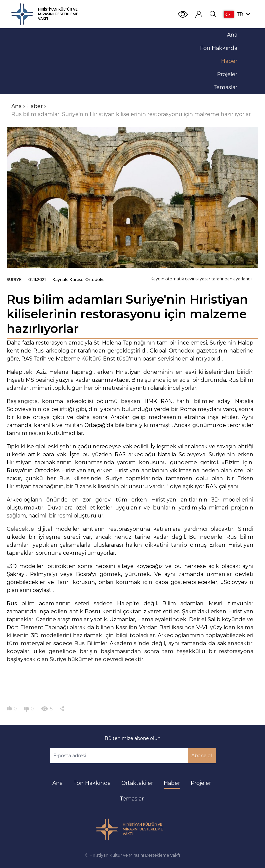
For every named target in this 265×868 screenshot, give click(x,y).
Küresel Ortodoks (87, 280)
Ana (57, 783)
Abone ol (202, 756)
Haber (172, 783)
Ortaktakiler (137, 783)
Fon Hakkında (92, 783)
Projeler (201, 783)
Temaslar (132, 799)
